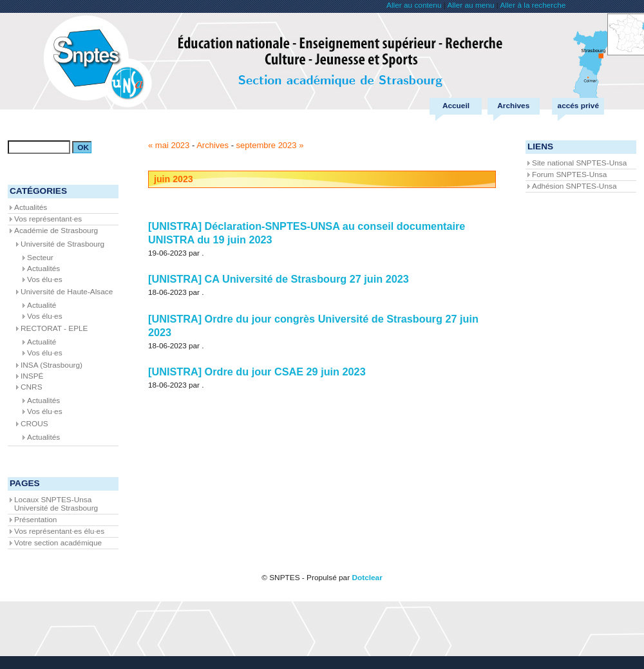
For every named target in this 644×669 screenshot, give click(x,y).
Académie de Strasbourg (56, 231)
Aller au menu (470, 5)
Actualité (42, 305)
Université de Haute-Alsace (67, 292)
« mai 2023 (169, 145)
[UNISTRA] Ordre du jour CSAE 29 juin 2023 (257, 372)
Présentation (35, 520)
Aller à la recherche (533, 5)
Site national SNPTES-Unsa (579, 163)
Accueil (456, 106)
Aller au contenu (414, 5)
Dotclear (367, 578)
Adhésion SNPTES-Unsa (574, 186)
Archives (513, 106)
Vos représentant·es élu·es (59, 531)
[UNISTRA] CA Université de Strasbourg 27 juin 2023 (279, 279)
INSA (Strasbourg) (52, 365)
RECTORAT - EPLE (54, 328)
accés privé (578, 106)
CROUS (34, 424)
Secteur (40, 258)
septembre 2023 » (270, 145)
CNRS (32, 387)
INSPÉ (32, 376)
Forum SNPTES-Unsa (569, 174)
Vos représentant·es (48, 219)
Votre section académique (58, 543)
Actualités (31, 207)
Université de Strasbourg (62, 244)
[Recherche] (39, 147)
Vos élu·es (45, 279)
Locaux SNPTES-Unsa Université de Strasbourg (56, 504)
